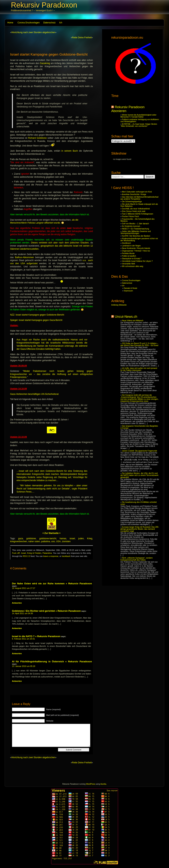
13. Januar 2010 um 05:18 (24, 666)
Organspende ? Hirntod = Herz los (136, 251)
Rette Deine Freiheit (82, 38)
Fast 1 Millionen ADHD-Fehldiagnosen (138, 214)
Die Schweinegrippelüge (132, 202)
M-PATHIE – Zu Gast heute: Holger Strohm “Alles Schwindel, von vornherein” (139, 125)
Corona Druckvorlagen (29, 23)
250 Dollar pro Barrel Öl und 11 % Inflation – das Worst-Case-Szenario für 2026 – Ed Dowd (139, 344)
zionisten (66, 541)
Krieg (90, 538)
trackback (66, 556)
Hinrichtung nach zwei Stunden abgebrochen (33, 32)
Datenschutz (49, 23)
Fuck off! (16, 553)
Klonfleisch (126, 243)
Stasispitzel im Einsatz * (132, 259)
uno (53, 541)
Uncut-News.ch (126, 317)
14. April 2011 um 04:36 (22, 613)
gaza (21, 538)
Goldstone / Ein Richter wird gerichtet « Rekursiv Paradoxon (46, 611)
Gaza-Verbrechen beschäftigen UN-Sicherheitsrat (34, 394)
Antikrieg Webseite (119, 305)
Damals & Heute (130, 288)
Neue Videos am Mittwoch (133, 321)
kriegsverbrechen (19, 541)
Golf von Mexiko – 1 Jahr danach (135, 224)
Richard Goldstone (37, 138)
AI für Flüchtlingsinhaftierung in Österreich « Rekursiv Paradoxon (52, 661)
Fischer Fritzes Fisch (130, 216)
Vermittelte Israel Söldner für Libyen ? (137, 261)
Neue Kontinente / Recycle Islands (136, 248)
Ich (61, 23)
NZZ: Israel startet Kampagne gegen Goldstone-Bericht (37, 315)
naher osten (34, 541)
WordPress (91, 784)
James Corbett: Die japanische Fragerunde (139, 451)
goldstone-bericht (48, 538)
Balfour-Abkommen (25, 257)
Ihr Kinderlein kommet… (132, 226)
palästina (46, 541)
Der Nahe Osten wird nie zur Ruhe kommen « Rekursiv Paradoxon (52, 583)
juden (81, 538)
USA (58, 541)
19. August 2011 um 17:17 (24, 588)
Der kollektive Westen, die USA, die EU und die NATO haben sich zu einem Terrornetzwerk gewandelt (139, 475)
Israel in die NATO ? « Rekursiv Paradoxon (36, 636)
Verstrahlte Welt (128, 264)
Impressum (128, 291)
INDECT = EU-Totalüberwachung (135, 229)
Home (10, 23)
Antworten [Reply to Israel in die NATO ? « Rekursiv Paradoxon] (17, 653)
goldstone (31, 538)
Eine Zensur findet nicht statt (134, 211)
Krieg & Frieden (34, 553)
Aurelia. (104, 784)
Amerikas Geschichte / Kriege (134, 194)
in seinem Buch (70, 151)
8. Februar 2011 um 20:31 (23, 639)
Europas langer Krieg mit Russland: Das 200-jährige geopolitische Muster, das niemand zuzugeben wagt (140, 529)
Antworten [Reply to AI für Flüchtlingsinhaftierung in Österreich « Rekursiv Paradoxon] (17, 681)
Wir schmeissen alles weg (132, 266)
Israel (24, 553)
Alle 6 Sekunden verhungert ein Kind (137, 192)
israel (72, 538)
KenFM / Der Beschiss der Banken (136, 236)
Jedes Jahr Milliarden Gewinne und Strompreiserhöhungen (136, 232)
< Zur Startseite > (51, 533)
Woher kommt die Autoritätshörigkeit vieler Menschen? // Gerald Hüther (138, 116)
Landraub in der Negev (131, 246)
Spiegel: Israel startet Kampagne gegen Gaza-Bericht (36, 320)
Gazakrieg (45, 63)
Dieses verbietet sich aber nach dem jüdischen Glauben (60, 243)
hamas (63, 538)
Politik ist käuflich (129, 256)
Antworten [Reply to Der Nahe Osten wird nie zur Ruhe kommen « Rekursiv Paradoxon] (17, 603)
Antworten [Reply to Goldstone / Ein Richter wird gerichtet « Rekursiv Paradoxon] (17, 628)
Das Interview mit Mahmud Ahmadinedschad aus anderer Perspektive (139, 198)
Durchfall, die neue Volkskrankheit (136, 209)
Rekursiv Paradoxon (44, 5)
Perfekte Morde (128, 253)
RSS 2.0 (26, 556)
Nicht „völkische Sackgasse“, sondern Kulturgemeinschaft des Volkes (137, 559)
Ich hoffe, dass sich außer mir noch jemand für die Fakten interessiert (139, 369)
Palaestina (47, 553)
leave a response (51, 556)
